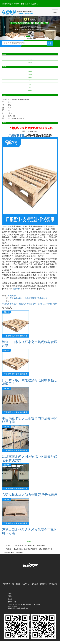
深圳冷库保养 (9, 552)
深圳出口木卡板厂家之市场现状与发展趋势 (30, 344)
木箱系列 (30, 75)
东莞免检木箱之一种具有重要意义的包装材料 (29, 298)
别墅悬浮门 (19, 545)
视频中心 (44, 584)
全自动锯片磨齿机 (31, 549)
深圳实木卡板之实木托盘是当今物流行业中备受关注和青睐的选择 (29, 304)
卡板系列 (30, 71)
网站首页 (7, 584)
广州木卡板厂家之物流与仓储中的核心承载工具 (30, 382)
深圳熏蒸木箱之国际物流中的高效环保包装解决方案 (30, 458)
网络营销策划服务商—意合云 (18, 608)
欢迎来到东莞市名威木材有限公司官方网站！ (21, 4)
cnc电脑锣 (8, 549)
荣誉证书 (53, 584)
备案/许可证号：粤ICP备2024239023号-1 (12, 607)
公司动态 (30, 59)
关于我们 (16, 584)
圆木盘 (30, 81)
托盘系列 (30, 78)
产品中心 (25, 584)
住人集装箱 (18, 549)
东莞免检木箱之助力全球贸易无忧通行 (30, 495)
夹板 (30, 84)
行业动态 (30, 62)
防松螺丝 (19, 552)
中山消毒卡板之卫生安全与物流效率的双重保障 (30, 420)
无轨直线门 (8, 545)
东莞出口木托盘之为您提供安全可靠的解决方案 (30, 531)
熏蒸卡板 (16, 289)
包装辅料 (30, 91)
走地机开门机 (30, 545)
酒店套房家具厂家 (46, 549)
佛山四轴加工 (42, 545)
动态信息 (35, 584)
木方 (30, 87)
